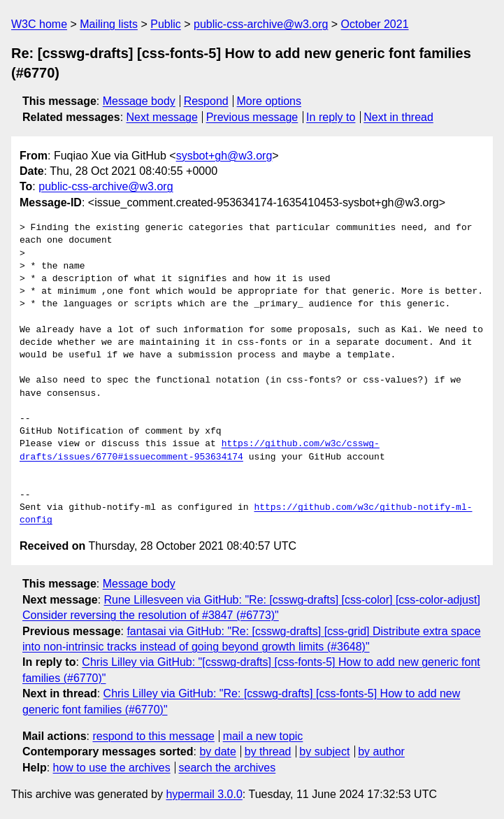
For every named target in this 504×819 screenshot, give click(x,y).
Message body (139, 101)
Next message (162, 117)
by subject (324, 752)
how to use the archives (112, 768)
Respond (206, 101)
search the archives (228, 768)
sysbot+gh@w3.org (224, 156)
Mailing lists (109, 24)
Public (166, 24)
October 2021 (375, 24)
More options (269, 101)
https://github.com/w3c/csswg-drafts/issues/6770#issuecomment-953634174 (200, 450)
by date (217, 752)
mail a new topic (263, 736)
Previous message (252, 117)
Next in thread (398, 117)
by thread (268, 752)
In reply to (331, 117)
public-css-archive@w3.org (261, 24)
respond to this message (153, 736)
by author (381, 752)
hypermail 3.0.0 (204, 794)
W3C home (39, 24)
